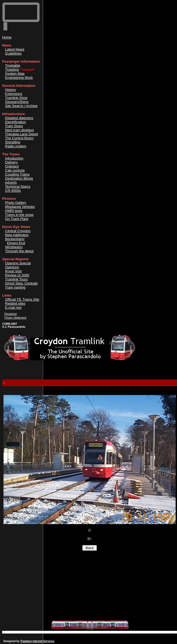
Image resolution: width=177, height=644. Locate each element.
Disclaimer (11, 314)
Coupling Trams (17, 174)
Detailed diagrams (19, 118)
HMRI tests (14, 211)
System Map (15, 74)
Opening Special (18, 263)
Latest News (15, 49)
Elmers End (16, 243)
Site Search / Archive (21, 106)
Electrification (15, 122)
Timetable (13, 65)
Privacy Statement (15, 318)
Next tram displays (20, 130)
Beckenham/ (15, 239)
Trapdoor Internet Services (37, 641)
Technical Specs (18, 186)
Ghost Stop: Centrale (21, 283)
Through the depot (19, 251)
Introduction (14, 158)
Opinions (12, 267)
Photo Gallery (16, 203)
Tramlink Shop (16, 98)
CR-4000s (13, 191)
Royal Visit (13, 271)
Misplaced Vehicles (20, 207)
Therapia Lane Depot (22, 134)
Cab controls (15, 170)
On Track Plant (17, 219)
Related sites (15, 303)
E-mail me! (13, 307)
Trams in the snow (19, 215)
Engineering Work (19, 78)
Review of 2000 (17, 275)
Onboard (12, 166)
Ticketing (12, 70)
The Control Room (19, 138)
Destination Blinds (19, 178)
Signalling (13, 142)
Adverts (11, 182)
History (10, 90)
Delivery (11, 162)
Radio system (16, 146)
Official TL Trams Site (22, 299)
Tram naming (15, 287)
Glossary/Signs (17, 102)
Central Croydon (18, 231)
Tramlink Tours (17, 279)
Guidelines (13, 53)
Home (7, 37)
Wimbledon (14, 247)
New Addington (17, 235)
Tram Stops (14, 126)
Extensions (14, 94)
